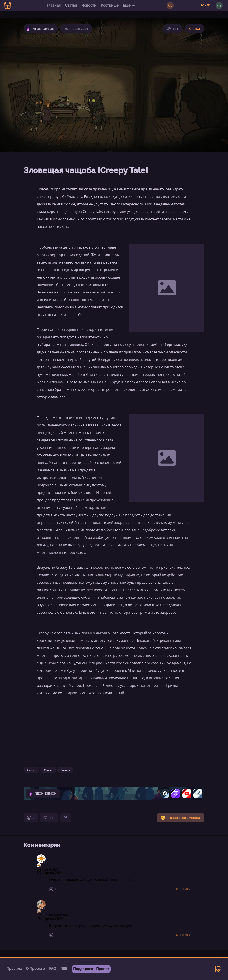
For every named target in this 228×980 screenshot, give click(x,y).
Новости (89, 5)
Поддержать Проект (91, 969)
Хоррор (65, 770)
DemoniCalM (48, 869)
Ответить (183, 889)
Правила (14, 969)
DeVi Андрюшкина (52, 915)
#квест (48, 770)
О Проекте (35, 969)
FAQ (53, 969)
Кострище (110, 5)
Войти (205, 6)
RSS (64, 969)
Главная (54, 5)
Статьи (71, 5)
